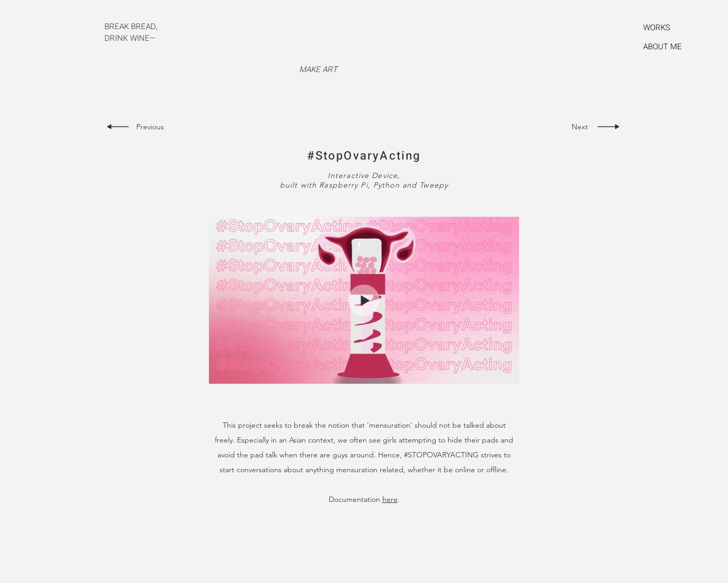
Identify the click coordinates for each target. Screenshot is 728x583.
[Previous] (153, 127)
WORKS (657, 28)
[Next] (577, 127)
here (390, 499)
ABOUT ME (663, 47)
